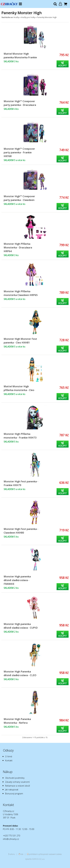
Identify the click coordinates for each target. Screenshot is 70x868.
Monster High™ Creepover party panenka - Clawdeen (19, 198)
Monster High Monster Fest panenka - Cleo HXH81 (20, 341)
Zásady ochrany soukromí (17, 782)
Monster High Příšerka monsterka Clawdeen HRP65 (21, 293)
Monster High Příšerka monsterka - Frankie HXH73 (20, 436)
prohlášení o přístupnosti (39, 854)
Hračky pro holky (28, 17)
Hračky (16, 17)
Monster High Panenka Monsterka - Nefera (17, 721)
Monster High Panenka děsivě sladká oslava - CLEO (20, 673)
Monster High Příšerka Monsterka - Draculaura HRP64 (18, 247)
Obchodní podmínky (15, 778)
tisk (22, 854)
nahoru (12, 854)
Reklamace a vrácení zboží (17, 786)
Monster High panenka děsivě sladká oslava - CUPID (21, 626)
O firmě (9, 756)
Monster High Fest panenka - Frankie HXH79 (21, 483)
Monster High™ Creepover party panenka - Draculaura (20, 103)
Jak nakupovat (12, 790)
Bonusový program (14, 794)
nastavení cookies (55, 854)
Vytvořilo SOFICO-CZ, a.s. (35, 859)
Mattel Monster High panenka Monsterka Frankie (20, 55)
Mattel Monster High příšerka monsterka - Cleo (19, 388)
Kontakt (9, 760)
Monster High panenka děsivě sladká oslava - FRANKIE (17, 580)
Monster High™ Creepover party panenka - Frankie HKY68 (19, 152)
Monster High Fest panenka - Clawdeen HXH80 (21, 531)
